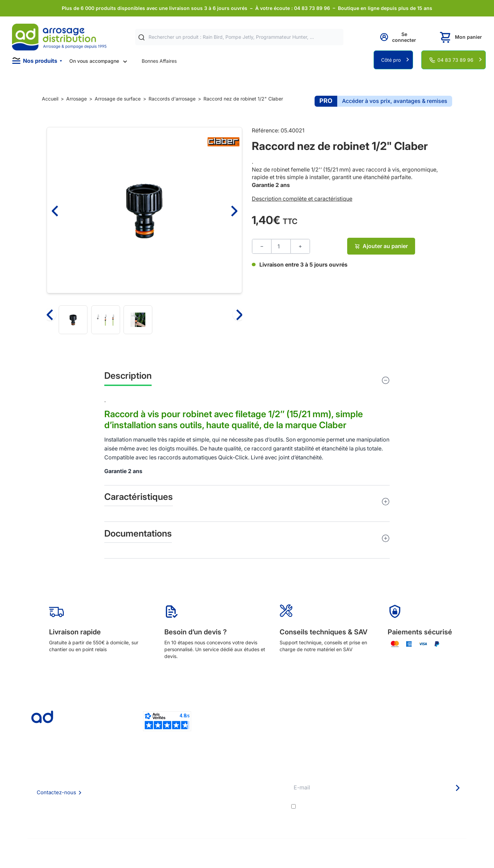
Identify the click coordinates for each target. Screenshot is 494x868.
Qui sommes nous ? (145, 772)
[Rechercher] (142, 37)
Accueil (50, 99)
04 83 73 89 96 (455, 60)
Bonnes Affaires (159, 61)
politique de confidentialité (433, 806)
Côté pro (391, 60)
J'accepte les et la (382, 806)
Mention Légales (142, 800)
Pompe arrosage (235, 818)
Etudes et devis (234, 781)
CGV (129, 791)
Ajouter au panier (381, 246)
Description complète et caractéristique (302, 199)
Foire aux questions (145, 781)
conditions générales (359, 806)
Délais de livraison (237, 772)
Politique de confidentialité (153, 809)
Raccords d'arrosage (172, 99)
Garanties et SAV (236, 809)
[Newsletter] (457, 788)
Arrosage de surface (118, 99)
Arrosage (77, 99)
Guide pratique (233, 800)
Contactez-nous (56, 792)
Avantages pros (234, 791)
